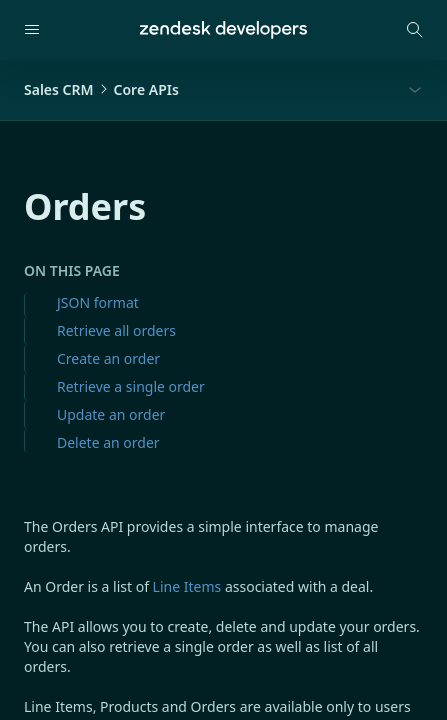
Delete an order (108, 442)
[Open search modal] (415, 30)
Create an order (108, 358)
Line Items (187, 586)
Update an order (111, 414)
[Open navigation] (32, 30)
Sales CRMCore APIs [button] (101, 89)
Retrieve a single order (131, 386)
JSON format (98, 302)
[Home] (223, 30)
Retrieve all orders (116, 330)
